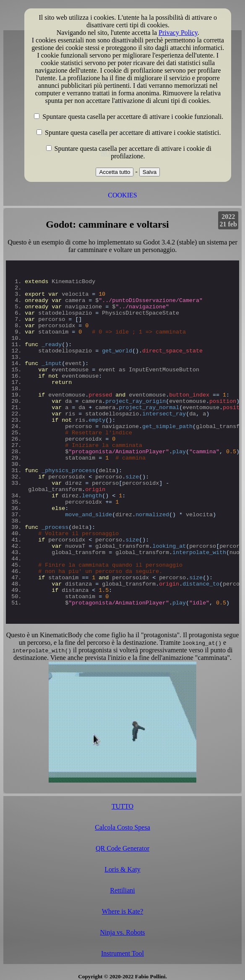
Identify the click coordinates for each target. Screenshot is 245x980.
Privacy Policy (178, 33)
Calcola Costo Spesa (122, 827)
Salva (150, 172)
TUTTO (122, 806)
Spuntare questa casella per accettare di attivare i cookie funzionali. (133, 117)
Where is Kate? (123, 911)
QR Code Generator (122, 848)
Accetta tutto (115, 172)
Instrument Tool (122, 953)
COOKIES (122, 195)
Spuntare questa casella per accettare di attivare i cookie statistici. (133, 133)
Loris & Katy (122, 869)
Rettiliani (122, 890)
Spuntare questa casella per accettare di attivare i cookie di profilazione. (133, 152)
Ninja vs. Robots (122, 932)
